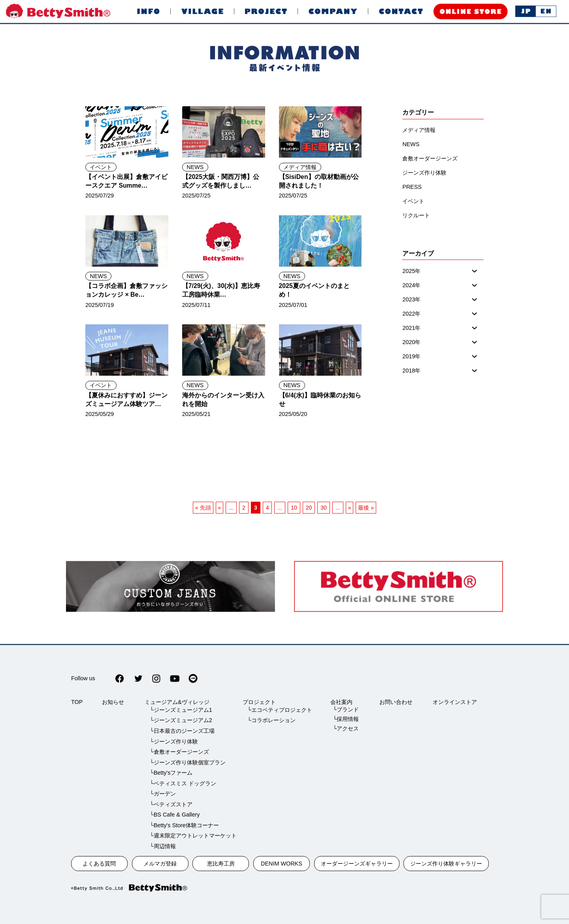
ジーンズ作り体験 (424, 173)
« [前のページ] (220, 508)
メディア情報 (300, 167)
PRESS (412, 187)
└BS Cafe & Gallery (174, 815)
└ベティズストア (171, 804)
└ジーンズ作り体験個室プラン (187, 762)
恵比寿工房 (221, 864)
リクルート (416, 215)
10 (294, 508)
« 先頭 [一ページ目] (203, 508)
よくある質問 (99, 864)
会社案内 (341, 702)
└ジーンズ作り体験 (173, 741)
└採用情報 (346, 719)
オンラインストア (455, 702)
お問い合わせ (396, 702)
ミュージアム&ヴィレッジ (177, 702)
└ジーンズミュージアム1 (181, 710)
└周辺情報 (162, 846)
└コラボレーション (271, 720)
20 (309, 508)
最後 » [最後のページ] (366, 508)
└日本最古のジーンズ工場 (182, 731)
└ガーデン (162, 794)
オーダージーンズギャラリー (357, 864)
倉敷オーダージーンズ (430, 158)
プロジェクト (259, 702)
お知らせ (113, 702)
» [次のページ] (350, 508)
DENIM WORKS (282, 864)
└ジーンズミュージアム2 (181, 720)
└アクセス (346, 728)
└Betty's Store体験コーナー (184, 825)
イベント (101, 167)
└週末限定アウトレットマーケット (193, 836)
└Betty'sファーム (171, 773)
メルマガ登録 (160, 864)
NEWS (195, 167)
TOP (77, 702)
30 (324, 508)
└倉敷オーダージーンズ (179, 752)
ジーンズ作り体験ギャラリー (446, 864)
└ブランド (346, 709)
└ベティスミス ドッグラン (183, 783)
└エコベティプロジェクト (280, 710)
